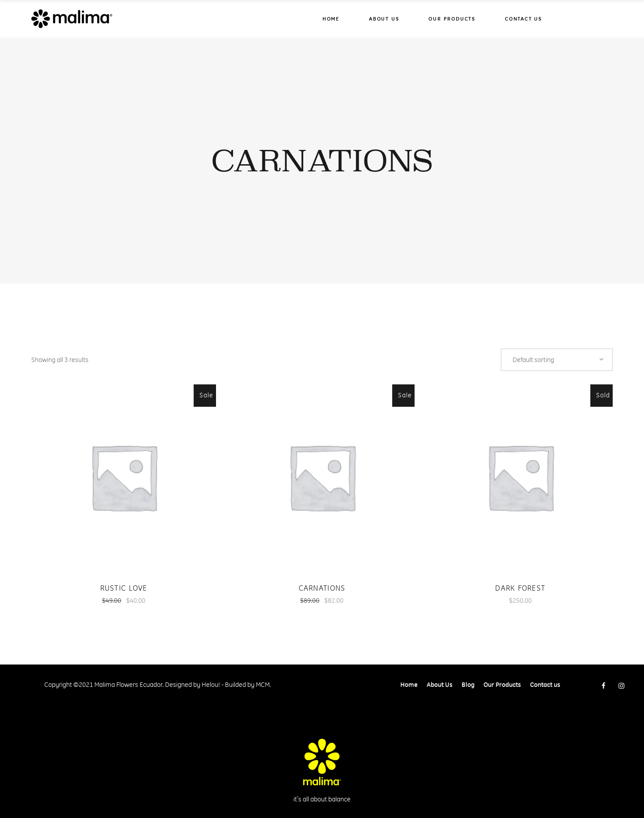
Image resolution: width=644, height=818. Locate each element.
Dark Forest (520, 588)
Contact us (545, 685)
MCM (263, 685)
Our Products (502, 685)
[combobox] (557, 360)
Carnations (322, 588)
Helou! (211, 685)
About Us (440, 685)
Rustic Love (124, 588)
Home (409, 685)
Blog (468, 685)
